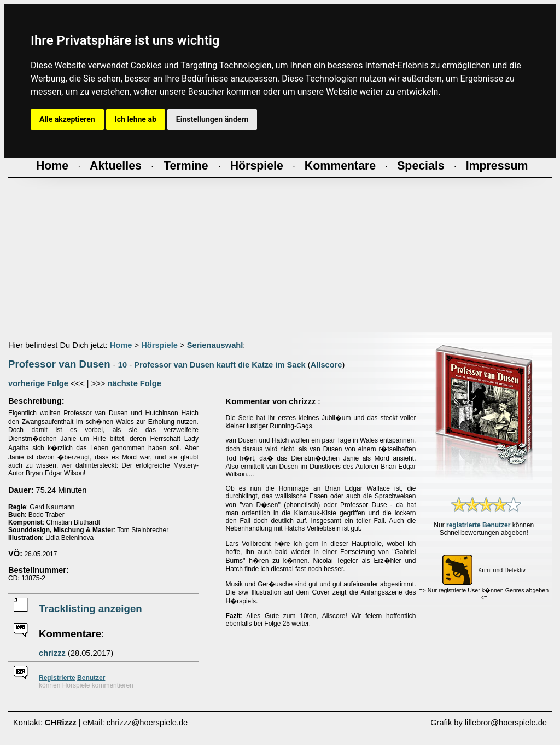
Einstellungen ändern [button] (212, 119)
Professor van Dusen (59, 364)
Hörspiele (159, 345)
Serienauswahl (215, 345)
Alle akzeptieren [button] (67, 119)
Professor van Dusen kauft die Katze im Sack (220, 365)
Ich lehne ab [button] (136, 119)
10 (122, 365)
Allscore (326, 365)
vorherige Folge (38, 383)
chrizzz (52, 653)
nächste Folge (134, 383)
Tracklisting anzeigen (91, 609)
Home (121, 345)
